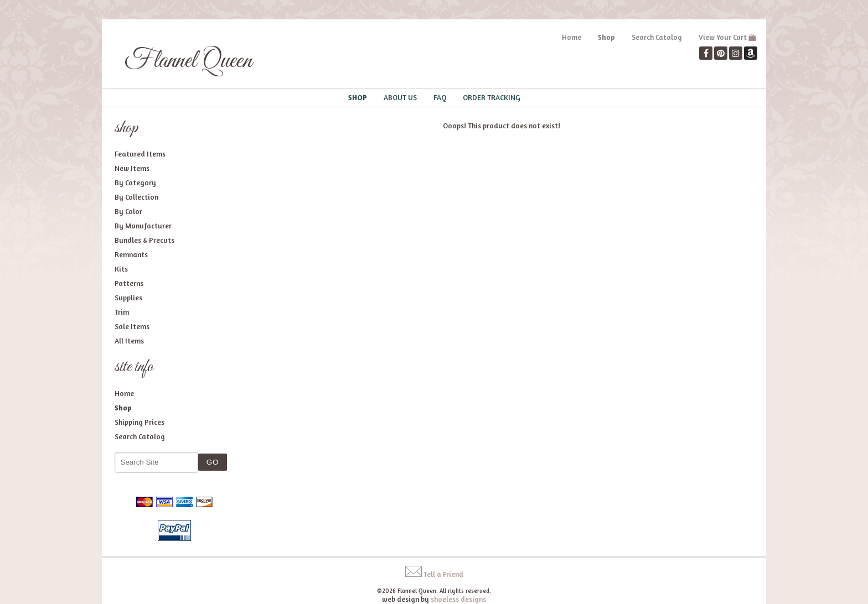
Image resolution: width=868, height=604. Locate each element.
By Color (128, 211)
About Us (400, 97)
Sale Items (132, 326)
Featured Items (140, 154)
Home (572, 37)
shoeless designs (458, 599)
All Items (129, 341)
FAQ (440, 97)
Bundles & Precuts (144, 240)
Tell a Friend (443, 574)
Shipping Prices (139, 422)
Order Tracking (492, 97)
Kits (121, 269)
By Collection (136, 197)
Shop (606, 37)
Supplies (128, 298)
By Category (135, 183)
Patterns (129, 283)
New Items (132, 168)
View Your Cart (723, 37)
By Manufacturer (143, 226)
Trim (122, 312)
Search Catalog (657, 37)
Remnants (131, 254)
